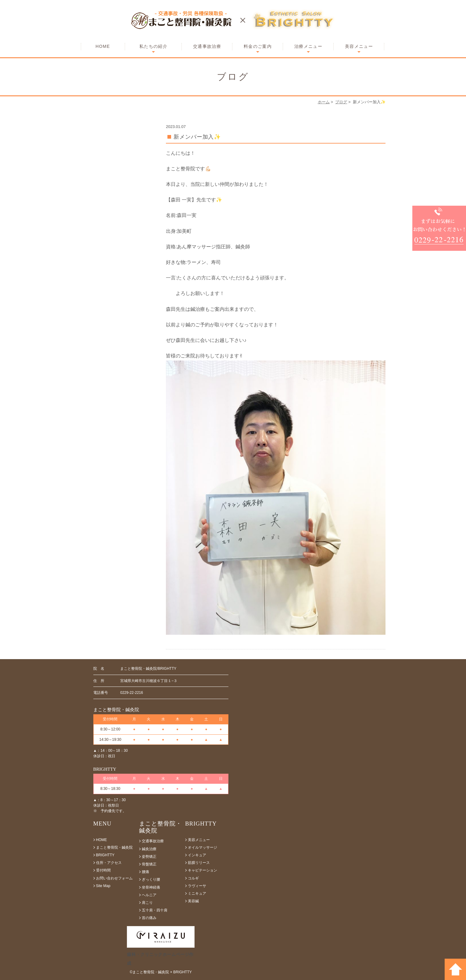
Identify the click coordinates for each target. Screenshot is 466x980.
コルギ (193, 878)
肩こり (147, 903)
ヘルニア (149, 895)
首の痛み (149, 918)
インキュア (197, 855)
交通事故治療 (207, 46)
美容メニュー (359, 46)
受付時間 (103, 870)
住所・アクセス (109, 863)
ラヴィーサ (197, 886)
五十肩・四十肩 (155, 910)
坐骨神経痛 (151, 887)
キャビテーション (203, 870)
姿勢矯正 (149, 857)
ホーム (324, 102)
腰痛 (145, 872)
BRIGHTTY (105, 855)
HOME (103, 46)
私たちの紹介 (153, 46)
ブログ (341, 102)
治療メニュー (308, 46)
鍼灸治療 (149, 849)
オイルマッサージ (203, 847)
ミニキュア (197, 893)
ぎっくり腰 (151, 879)
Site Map (103, 886)
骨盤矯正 (149, 864)
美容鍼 (193, 901)
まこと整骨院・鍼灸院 (114, 847)
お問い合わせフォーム (114, 878)
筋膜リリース (199, 863)
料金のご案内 (258, 46)
